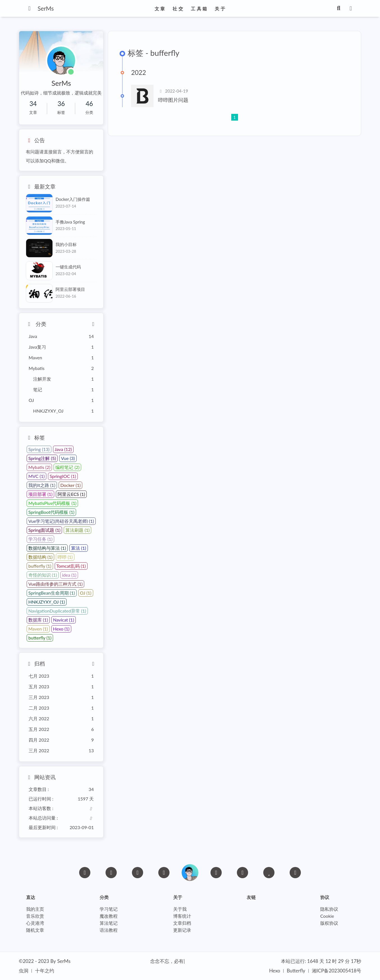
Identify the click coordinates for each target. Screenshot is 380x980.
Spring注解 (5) (42, 458)
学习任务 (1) (40, 539)
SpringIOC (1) (63, 476)
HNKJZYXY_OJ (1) (47, 602)
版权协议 (329, 923)
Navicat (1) (64, 620)
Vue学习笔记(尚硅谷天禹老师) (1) (61, 521)
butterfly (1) (40, 638)
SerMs (64, 961)
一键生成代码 (68, 267)
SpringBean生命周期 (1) (52, 593)
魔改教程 (109, 916)
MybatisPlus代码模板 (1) (52, 503)
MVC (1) (36, 476)
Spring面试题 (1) (44, 530)
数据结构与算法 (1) (47, 548)
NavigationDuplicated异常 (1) (57, 611)
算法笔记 (109, 923)
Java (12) (63, 449)
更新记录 (182, 930)
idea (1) (69, 575)
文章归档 (182, 923)
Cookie (327, 916)
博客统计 (182, 916)
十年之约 (45, 971)
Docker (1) (70, 485)
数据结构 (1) (40, 557)
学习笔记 (109, 909)
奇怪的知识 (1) (43, 575)
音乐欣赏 (35, 916)
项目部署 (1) (40, 494)
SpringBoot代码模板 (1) (51, 512)
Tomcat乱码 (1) (71, 566)
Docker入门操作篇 (73, 199)
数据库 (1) (38, 620)
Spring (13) (39, 449)
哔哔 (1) (65, 557)
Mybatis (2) (39, 467)
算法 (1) (79, 548)
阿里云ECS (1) (71, 494)
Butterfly (296, 971)
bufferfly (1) (40, 566)
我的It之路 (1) (42, 485)
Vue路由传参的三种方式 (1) (55, 584)
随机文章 (35, 930)
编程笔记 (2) (67, 467)
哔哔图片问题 (173, 100)
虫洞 (24, 971)
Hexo (275, 971)
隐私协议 (329, 909)
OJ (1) (86, 593)
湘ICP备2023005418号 (336, 971)
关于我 (180, 909)
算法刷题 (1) (77, 530)
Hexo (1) (61, 629)
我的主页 (35, 909)
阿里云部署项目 (70, 289)
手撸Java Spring (70, 222)
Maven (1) (38, 629)
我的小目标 (66, 244)
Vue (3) (68, 458)
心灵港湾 (35, 923)
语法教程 (109, 930)
